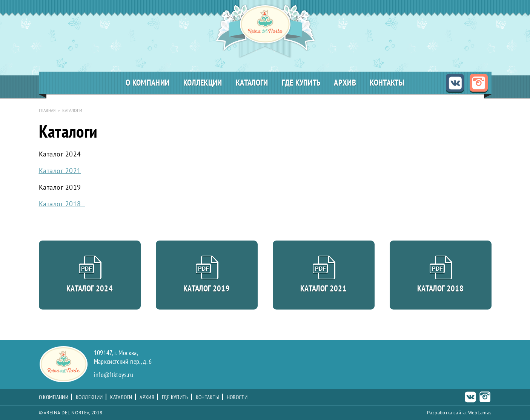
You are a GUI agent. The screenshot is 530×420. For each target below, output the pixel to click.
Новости (237, 397)
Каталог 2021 (60, 171)
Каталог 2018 (62, 204)
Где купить (301, 83)
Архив (345, 83)
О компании (148, 83)
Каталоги (252, 83)
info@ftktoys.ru (114, 375)
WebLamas (480, 413)
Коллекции (203, 83)
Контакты (387, 83)
